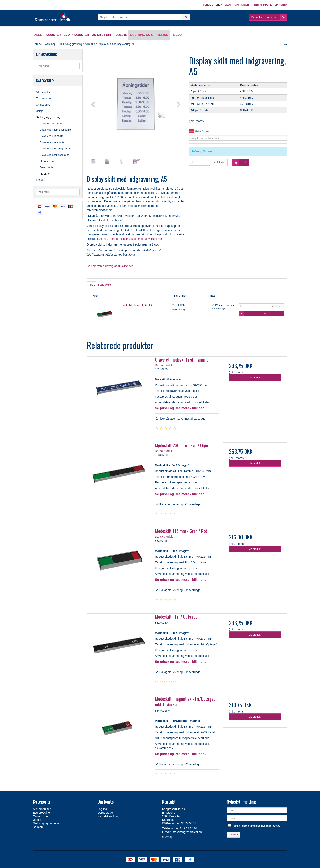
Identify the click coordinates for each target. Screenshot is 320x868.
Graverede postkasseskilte (54, 155)
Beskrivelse (104, 285)
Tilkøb (92, 285)
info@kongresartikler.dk (187, 832)
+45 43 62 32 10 (187, 828)
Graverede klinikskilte (51, 136)
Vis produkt (255, 378)
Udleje (40, 111)
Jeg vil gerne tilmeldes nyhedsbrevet (257, 825)
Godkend (233, 835)
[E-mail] (257, 818)
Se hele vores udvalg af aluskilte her (110, 266)
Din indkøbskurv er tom (269, 17)
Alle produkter (44, 92)
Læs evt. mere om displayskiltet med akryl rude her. (130, 239)
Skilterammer (47, 161)
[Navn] (257, 810)
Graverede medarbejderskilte (56, 149)
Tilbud (39, 180)
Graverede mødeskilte (52, 142)
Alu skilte (45, 174)
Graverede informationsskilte (56, 130)
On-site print (43, 105)
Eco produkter (44, 98)
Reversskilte (46, 167)
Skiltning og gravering (48, 117)
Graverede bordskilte (51, 124)
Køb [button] (239, 162)
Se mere (38, 827)
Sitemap (167, 837)
